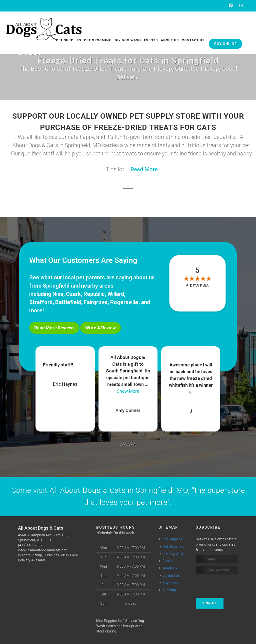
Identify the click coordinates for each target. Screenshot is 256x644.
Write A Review (100, 328)
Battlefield (68, 302)
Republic (94, 294)
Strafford (41, 302)
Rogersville (124, 302)
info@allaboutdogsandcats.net (42, 550)
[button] (121, 445)
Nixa (58, 294)
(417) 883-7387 (30, 545)
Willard (116, 294)
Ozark (73, 294)
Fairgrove (96, 302)
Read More (144, 169)
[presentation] (222, 583)
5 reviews (197, 286)
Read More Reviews (54, 328)
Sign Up (210, 603)
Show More (128, 391)
